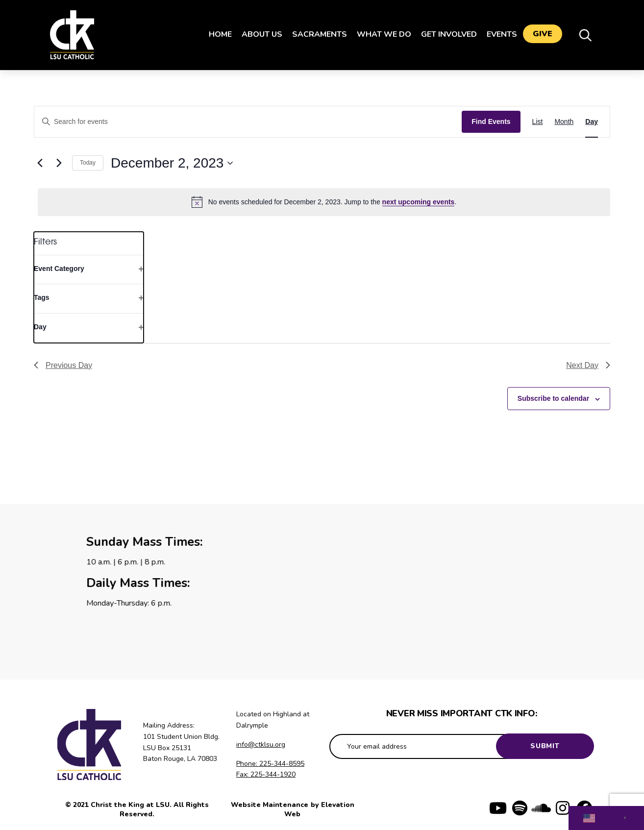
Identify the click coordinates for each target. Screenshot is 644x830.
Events (498, 34)
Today (88, 163)
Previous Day (63, 365)
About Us (258, 34)
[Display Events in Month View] (564, 122)
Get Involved (445, 34)
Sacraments (316, 34)
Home (216, 34)
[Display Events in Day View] (592, 122)
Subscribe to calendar (553, 398)
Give (543, 35)
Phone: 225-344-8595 (270, 764)
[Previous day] (40, 163)
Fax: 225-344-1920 (266, 774)
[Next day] (59, 163)
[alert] (324, 202)
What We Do (380, 34)
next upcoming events (419, 202)
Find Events (491, 122)
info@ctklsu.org (261, 745)
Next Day (588, 365)
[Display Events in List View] (538, 122)
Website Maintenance (271, 805)
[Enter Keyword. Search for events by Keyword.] (248, 122)
